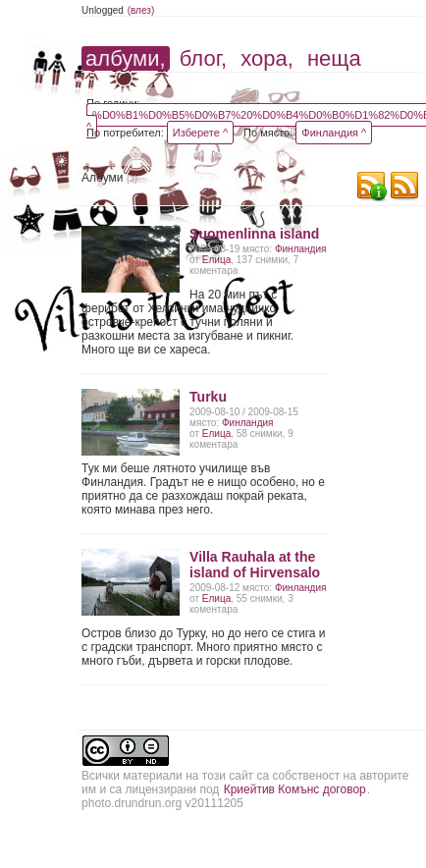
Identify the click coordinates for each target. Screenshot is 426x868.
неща (334, 58)
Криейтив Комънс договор (295, 789)
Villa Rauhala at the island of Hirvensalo (255, 565)
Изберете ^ (200, 133)
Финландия (300, 249)
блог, (203, 58)
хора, (267, 58)
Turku (208, 397)
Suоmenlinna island (254, 234)
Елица (216, 260)
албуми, (125, 58)
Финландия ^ (334, 133)
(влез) (141, 10)
